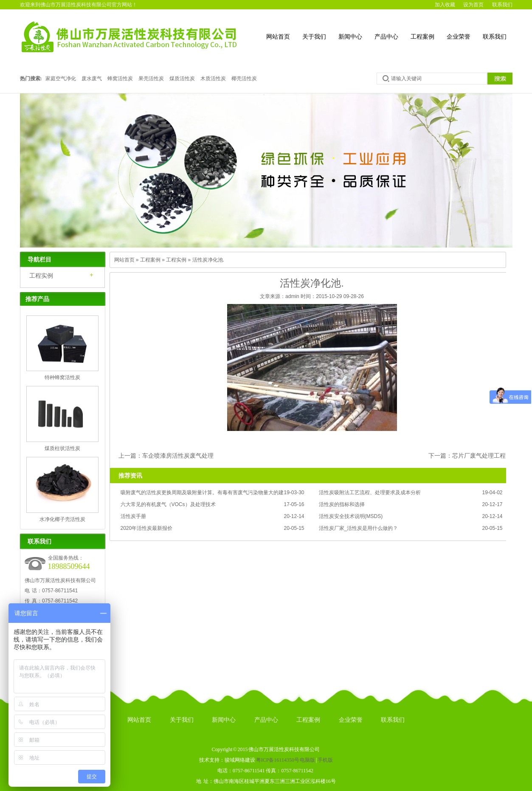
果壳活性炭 (151, 79)
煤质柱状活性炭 (62, 448)
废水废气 (92, 79)
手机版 (325, 760)
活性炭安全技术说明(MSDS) (351, 516)
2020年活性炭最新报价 (147, 528)
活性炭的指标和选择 (342, 504)
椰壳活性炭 (244, 79)
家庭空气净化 (61, 79)
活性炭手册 (133, 516)
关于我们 (314, 37)
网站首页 (278, 37)
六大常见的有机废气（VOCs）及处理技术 (168, 504)
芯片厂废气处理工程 (479, 456)
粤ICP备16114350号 (278, 760)
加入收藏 (445, 5)
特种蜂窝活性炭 (62, 377)
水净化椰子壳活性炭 (62, 519)
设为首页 (473, 5)
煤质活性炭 (182, 79)
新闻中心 (350, 37)
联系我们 (502, 5)
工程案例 (422, 37)
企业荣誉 (459, 37)
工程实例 (41, 276)
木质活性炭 (213, 79)
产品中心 (386, 37)
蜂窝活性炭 (120, 79)
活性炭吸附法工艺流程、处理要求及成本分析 (370, 493)
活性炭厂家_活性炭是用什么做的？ (359, 528)
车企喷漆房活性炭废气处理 (178, 456)
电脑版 (307, 760)
